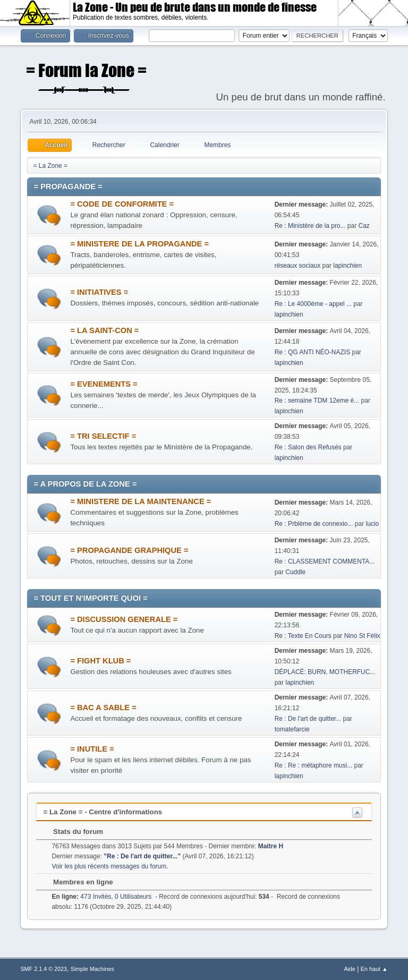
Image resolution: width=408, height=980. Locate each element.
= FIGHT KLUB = (100, 661)
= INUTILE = (92, 749)
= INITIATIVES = (99, 292)
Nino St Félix (362, 636)
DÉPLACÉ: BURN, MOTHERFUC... (325, 672)
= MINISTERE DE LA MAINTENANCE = (141, 501)
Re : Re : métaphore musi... (314, 765)
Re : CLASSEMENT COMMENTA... (325, 561)
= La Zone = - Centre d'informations (103, 812)
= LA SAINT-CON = (104, 330)
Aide (350, 969)
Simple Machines (92, 969)
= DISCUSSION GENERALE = (124, 619)
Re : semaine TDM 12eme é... (317, 400)
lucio (373, 524)
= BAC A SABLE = (103, 708)
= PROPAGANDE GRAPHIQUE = (129, 550)
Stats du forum (73, 832)
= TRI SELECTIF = (103, 436)
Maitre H (271, 846)
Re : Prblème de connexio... (314, 524)
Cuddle (295, 572)
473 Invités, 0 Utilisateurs (101, 897)
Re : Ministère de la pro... (310, 226)
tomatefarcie (292, 729)
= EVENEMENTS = (104, 384)
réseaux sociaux (298, 266)
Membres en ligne (78, 882)
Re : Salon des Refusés (308, 447)
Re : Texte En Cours (303, 636)
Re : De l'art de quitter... (308, 719)
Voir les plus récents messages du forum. (110, 866)
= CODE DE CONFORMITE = (122, 204)
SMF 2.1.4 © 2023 (44, 969)
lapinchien (347, 266)
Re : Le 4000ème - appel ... (313, 304)
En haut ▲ (374, 969)
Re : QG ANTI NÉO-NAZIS (313, 352)
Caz (364, 226)
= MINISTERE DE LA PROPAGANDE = (139, 244)
